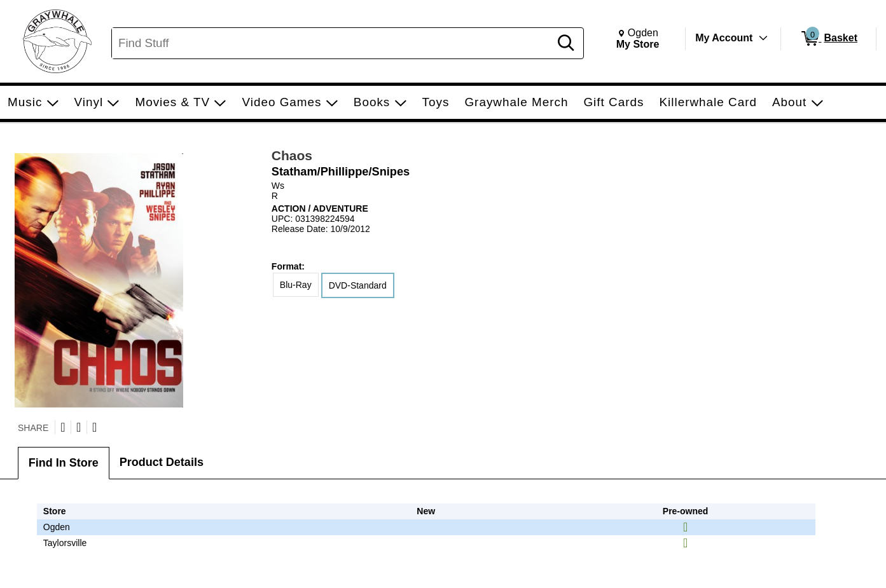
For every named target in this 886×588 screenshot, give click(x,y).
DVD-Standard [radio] (358, 285)
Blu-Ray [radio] (296, 285)
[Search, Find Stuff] (333, 43)
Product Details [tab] (162, 462)
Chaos (292, 155)
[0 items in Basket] (828, 39)
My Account (724, 38)
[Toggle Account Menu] (763, 38)
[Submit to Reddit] (94, 427)
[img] (685, 527)
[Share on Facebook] (79, 427)
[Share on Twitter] (63, 427)
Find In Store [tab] (64, 463)
